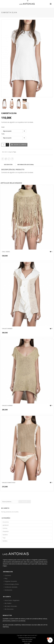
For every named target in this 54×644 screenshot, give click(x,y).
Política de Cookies (27, 641)
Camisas (5, 528)
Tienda (25, 16)
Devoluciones (8, 590)
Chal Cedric (6, 252)
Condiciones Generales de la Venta (27, 638)
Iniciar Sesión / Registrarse (11, 600)
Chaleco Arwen (7, 406)
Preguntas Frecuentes (10, 581)
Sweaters (5, 535)
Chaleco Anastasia (9, 483)
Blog (5, 578)
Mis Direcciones (9, 609)
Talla (3, 134)
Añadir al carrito (19, 145)
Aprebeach (6, 525)
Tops (15, 152)
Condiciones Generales (10, 587)
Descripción (8, 165)
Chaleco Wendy (7, 329)
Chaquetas (6, 531)
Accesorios (6, 522)
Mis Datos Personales (10, 606)
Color (3, 127)
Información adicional (26, 165)
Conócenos (7, 575)
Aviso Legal (27, 643)
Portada (20, 16)
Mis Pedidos (7, 603)
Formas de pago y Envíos (11, 584)
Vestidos (5, 541)
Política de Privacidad (27, 640)
